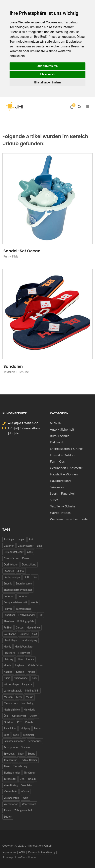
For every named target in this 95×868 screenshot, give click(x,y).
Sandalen (13, 366)
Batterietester (25, 546)
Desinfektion (11, 564)
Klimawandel (21, 678)
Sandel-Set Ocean (22, 251)
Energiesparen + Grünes (67, 449)
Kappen (8, 672)
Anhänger (9, 539)
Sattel (16, 735)
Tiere (7, 766)
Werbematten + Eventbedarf (70, 519)
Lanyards (27, 684)
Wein (25, 798)
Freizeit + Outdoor (63, 455)
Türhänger (30, 773)
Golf (35, 634)
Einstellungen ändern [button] (47, 82)
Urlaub (32, 779)
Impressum (9, 852)
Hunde (8, 665)
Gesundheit (34, 627)
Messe (30, 697)
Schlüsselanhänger (14, 741)
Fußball (8, 627)
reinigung (25, 728)
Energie (8, 583)
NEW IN (56, 423)
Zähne (7, 810)
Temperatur (10, 760)
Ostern (33, 716)
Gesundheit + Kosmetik (66, 468)
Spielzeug (9, 754)
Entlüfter (23, 596)
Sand (7, 735)
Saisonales (57, 487)
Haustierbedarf (61, 481)
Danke (26, 558)
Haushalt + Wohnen (64, 474)
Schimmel (28, 735)
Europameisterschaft (15, 602)
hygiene (19, 665)
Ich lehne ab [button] (47, 74)
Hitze (20, 659)
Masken (8, 697)
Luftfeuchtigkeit (13, 691)
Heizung (8, 659)
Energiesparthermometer (18, 590)
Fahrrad (8, 609)
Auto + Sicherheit (62, 429)
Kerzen (20, 672)
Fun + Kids (57, 461)
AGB (22, 852)
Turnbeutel (10, 779)
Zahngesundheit (24, 810)
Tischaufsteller (12, 773)
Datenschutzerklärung (42, 852)
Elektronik (57, 442)
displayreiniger (12, 577)
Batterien (9, 546)
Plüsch (29, 722)
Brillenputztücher (14, 552)
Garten (20, 627)
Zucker (8, 817)
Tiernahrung (20, 766)
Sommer (26, 747)
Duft (26, 577)
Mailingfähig (32, 691)
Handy (7, 646)
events (34, 602)
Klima (7, 678)
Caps (30, 552)
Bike (40, 546)
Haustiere (9, 653)
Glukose (24, 634)
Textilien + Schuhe (63, 506)
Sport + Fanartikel (62, 493)
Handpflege (10, 640)
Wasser (25, 791)
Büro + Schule (60, 436)
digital (21, 571)
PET (19, 722)
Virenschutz (10, 791)
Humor (30, 659)
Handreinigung (29, 640)
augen (22, 539)
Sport (21, 754)
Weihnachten (11, 798)
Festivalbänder (27, 615)
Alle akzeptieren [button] (48, 66)
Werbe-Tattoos (60, 513)
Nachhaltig (28, 703)
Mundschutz (11, 703)
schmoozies (35, 741)
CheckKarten (11, 558)
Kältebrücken (35, 665)
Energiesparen (24, 583)
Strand (32, 754)
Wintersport (29, 804)
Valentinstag (11, 785)
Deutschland (29, 564)
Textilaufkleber (29, 760)
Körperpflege (11, 684)
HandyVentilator (24, 646)
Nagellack (29, 710)
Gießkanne (10, 634)
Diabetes (9, 571)
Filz (41, 615)
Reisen (38, 728)
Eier (35, 577)
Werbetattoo (11, 804)
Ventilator (27, 785)
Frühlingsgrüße (26, 621)
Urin (22, 779)
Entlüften (9, 596)
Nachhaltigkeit (12, 710)
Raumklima (10, 728)
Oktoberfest (19, 716)
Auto (32, 539)
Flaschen (9, 621)
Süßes (54, 500)
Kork (35, 678)
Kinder (31, 672)
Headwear (24, 653)
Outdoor (9, 722)
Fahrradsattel (23, 609)
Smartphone (11, 747)
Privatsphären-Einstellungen (20, 857)
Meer (19, 697)
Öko (6, 716)
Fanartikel (9, 615)
